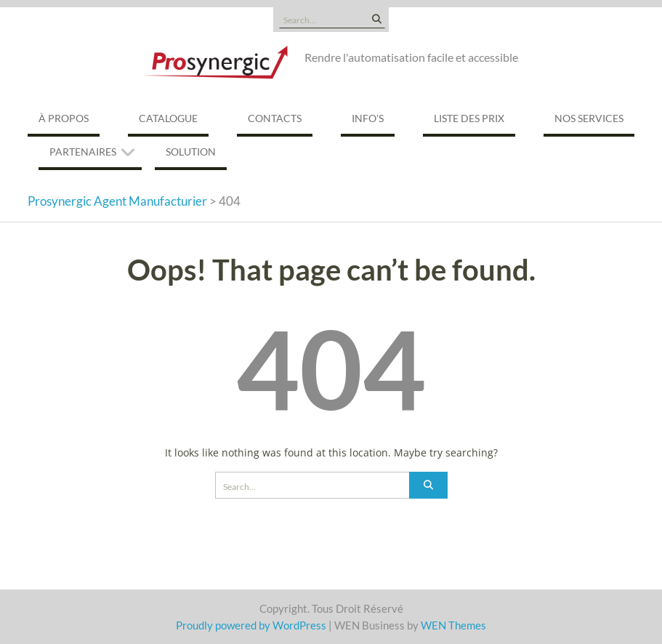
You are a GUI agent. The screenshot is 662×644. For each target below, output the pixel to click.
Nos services (589, 118)
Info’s (368, 118)
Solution (191, 152)
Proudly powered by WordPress (251, 625)
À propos (64, 118)
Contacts (275, 118)
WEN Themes (453, 625)
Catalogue (168, 118)
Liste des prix (469, 118)
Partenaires (83, 152)
